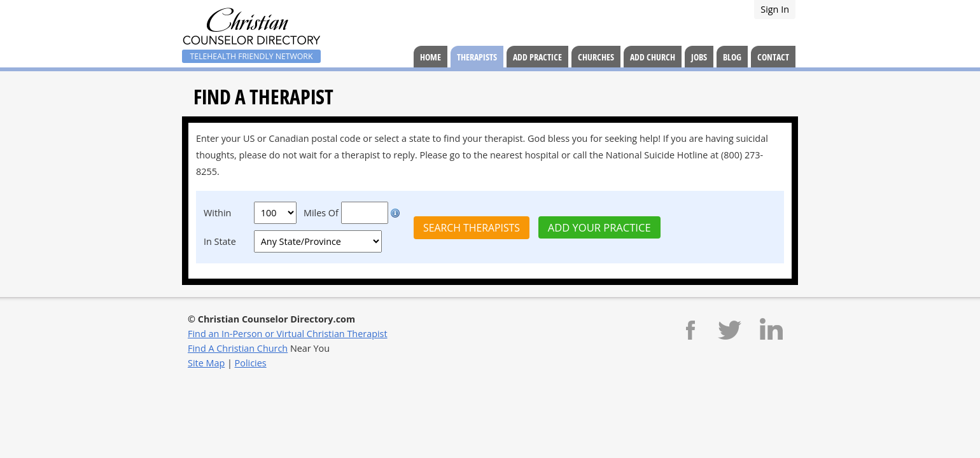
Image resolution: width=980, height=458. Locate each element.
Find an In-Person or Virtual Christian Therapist (288, 334)
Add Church (653, 57)
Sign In (775, 9)
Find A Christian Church (238, 348)
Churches (596, 57)
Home (430, 57)
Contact (773, 57)
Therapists (477, 57)
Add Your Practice (599, 227)
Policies (251, 363)
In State (220, 241)
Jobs (699, 57)
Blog (732, 57)
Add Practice (537, 57)
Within (217, 213)
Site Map (206, 363)
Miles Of (321, 213)
